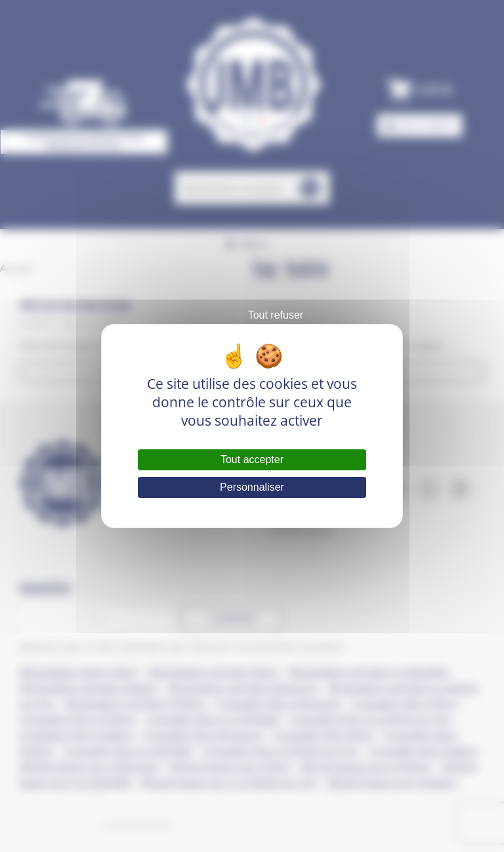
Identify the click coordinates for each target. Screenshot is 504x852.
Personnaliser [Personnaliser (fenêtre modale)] (252, 487)
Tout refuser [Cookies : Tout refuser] (276, 315)
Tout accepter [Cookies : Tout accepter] (252, 460)
